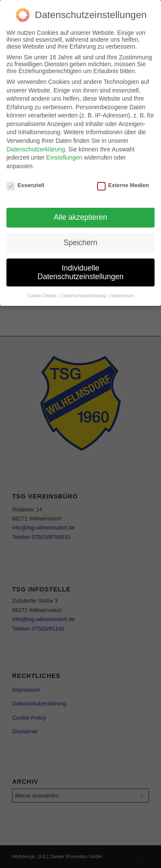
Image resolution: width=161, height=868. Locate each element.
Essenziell (25, 183)
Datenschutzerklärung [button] (85, 294)
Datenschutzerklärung (36, 148)
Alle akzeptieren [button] (80, 215)
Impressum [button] (122, 294)
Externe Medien (123, 183)
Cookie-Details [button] (43, 294)
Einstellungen (64, 156)
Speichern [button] (80, 241)
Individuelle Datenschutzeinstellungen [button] (80, 271)
